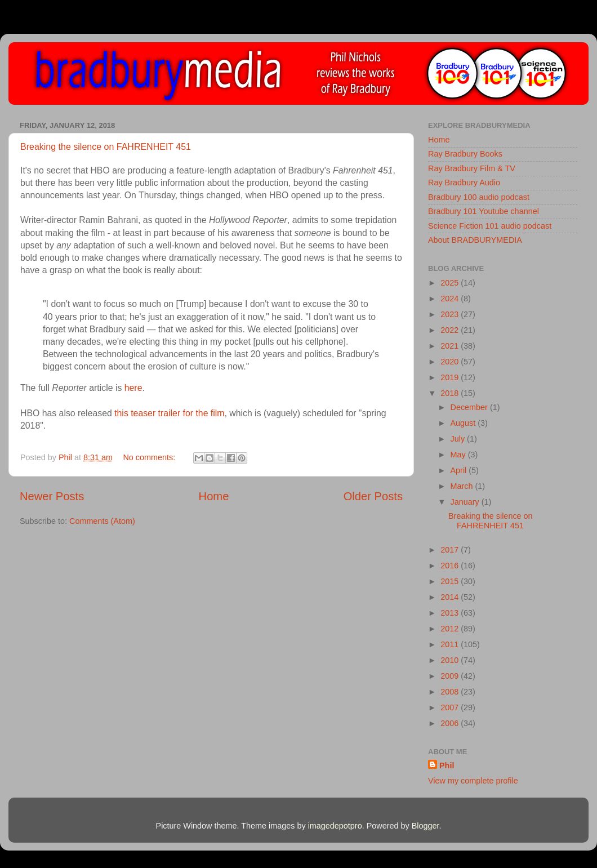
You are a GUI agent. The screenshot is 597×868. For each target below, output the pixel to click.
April (460, 470)
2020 (451, 362)
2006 (451, 723)
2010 (451, 660)
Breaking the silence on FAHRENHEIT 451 (106, 147)
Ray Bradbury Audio (464, 182)
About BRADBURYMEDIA (475, 240)
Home (214, 496)
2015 (451, 581)
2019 (451, 377)
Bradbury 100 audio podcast (479, 197)
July (459, 439)
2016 (451, 566)
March (463, 486)
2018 (451, 393)
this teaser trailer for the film (169, 413)
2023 (451, 314)
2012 (451, 629)
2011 (451, 644)
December (470, 407)
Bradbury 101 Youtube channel (484, 211)
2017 (451, 550)
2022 (451, 330)
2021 (451, 346)
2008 (451, 692)
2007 (451, 707)
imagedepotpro (335, 826)
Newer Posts (52, 496)
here (133, 388)
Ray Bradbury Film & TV (472, 168)
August (464, 423)
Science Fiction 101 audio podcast (490, 226)
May (459, 455)
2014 (451, 597)
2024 (451, 299)
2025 (451, 283)
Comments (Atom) (102, 521)
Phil (447, 765)
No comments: (150, 457)
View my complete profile (473, 781)
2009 (451, 676)
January (466, 502)
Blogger (426, 826)
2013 (451, 613)
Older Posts (373, 496)
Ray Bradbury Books (465, 154)
